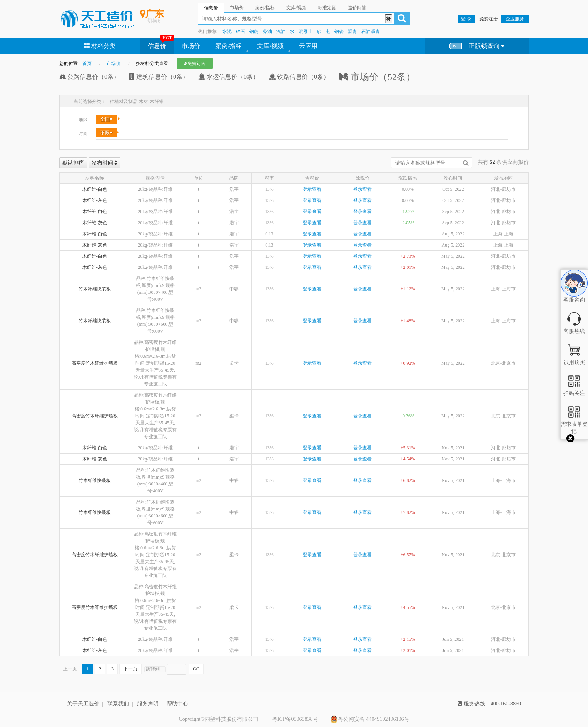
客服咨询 (574, 293)
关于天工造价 (83, 704)
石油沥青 (371, 32)
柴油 (267, 32)
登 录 (466, 19)
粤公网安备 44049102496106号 (370, 719)
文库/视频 (270, 46)
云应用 (308, 46)
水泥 (227, 32)
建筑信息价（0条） (159, 77)
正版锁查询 (477, 46)
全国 (106, 119)
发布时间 (105, 163)
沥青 (352, 32)
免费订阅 (195, 63)
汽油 (281, 32)
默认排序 (73, 163)
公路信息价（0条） (89, 77)
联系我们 (118, 704)
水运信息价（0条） (229, 77)
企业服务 (515, 19)
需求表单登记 (574, 424)
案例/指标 (229, 46)
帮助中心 (177, 704)
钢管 (339, 32)
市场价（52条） (377, 77)
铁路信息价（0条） (299, 77)
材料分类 (100, 46)
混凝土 (306, 32)
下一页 (130, 669)
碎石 (241, 32)
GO (196, 669)
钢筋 (254, 32)
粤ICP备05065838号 (295, 719)
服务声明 (148, 704)
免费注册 (489, 19)
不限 (106, 133)
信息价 (157, 46)
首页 (87, 63)
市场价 (191, 46)
